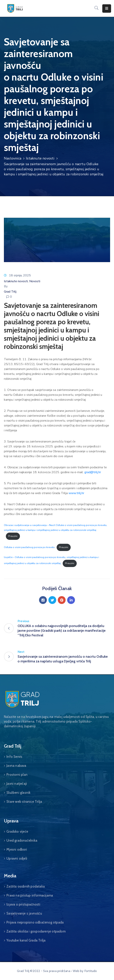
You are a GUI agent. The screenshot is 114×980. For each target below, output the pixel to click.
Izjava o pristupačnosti (23, 904)
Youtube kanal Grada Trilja (26, 940)
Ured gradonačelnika (22, 840)
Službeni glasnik (18, 793)
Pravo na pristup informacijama (30, 895)
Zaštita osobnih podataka (26, 886)
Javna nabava (16, 766)
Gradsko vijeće (17, 831)
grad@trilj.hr (93, 472)
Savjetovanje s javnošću (24, 913)
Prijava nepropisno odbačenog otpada (35, 922)
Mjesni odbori (17, 849)
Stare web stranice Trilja (24, 802)
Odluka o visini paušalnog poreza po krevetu (29, 547)
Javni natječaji (17, 784)
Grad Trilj (10, 292)
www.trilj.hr (76, 493)
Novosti (35, 281)
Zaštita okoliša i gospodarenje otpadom (36, 931)
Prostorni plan (17, 775)
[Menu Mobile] (107, 9)
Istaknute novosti (40, 158)
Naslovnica (13, 158)
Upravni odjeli (17, 858)
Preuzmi (13, 536)
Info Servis (14, 757)
